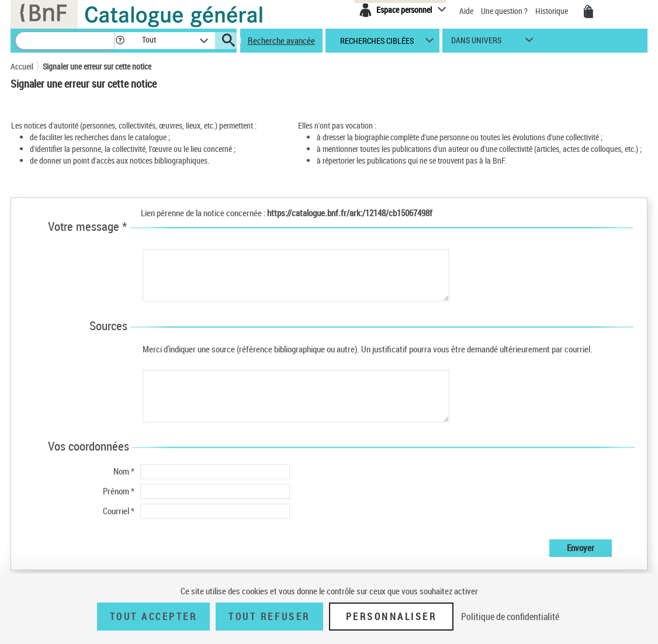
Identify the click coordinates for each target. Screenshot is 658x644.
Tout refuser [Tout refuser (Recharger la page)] (269, 617)
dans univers (476, 43)
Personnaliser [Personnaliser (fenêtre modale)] (392, 617)
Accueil (22, 66)
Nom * (124, 471)
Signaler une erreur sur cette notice (97, 66)
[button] (120, 41)
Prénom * (119, 491)
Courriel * (119, 511)
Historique (553, 11)
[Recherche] (65, 41)
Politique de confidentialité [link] (510, 617)
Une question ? (504, 11)
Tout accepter (154, 617)
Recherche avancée (281, 40)
